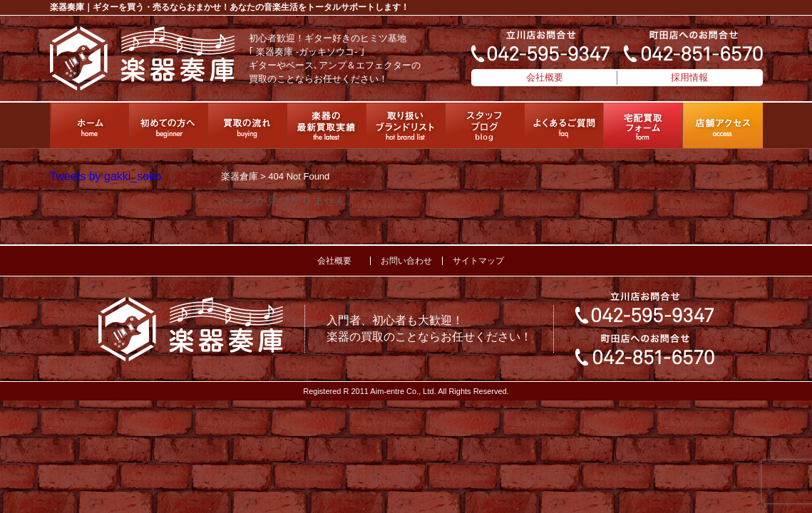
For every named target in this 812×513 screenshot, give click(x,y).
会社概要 (545, 77)
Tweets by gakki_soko (106, 176)
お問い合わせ (406, 261)
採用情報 (689, 77)
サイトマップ (478, 261)
